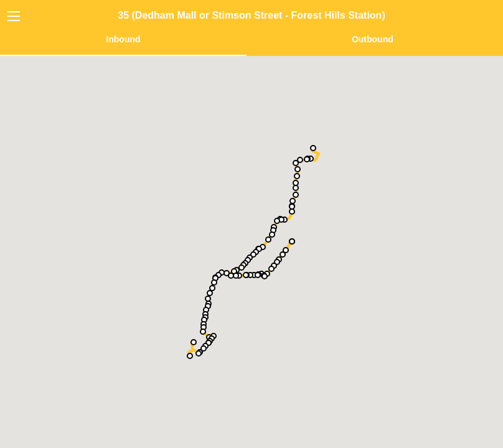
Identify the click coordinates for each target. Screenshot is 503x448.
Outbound (373, 39)
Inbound (123, 39)
